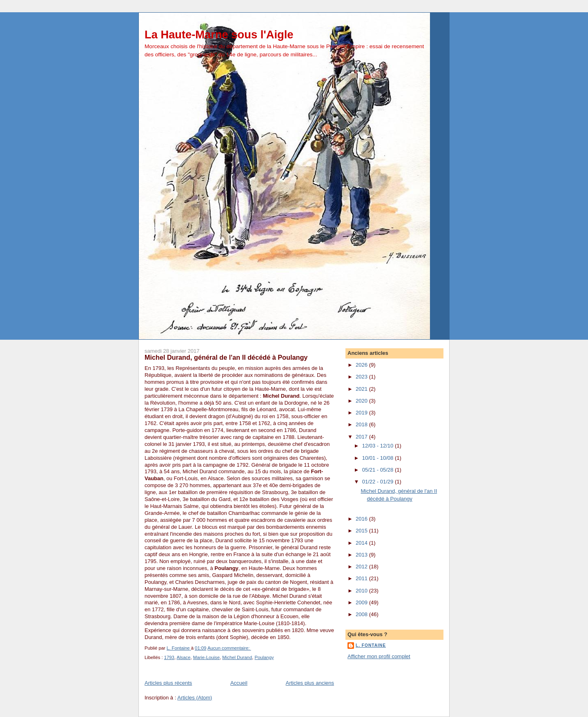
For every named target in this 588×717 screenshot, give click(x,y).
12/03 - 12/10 (379, 446)
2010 (362, 591)
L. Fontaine (371, 645)
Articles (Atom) (195, 698)
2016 (362, 519)
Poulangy (264, 657)
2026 (362, 365)
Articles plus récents (168, 683)
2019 (362, 413)
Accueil (239, 683)
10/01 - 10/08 (379, 458)
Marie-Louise (206, 657)
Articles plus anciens (310, 683)
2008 (362, 614)
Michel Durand (237, 657)
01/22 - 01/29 (379, 482)
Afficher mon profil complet (379, 656)
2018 (362, 424)
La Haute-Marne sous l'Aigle (219, 35)
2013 (362, 555)
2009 (362, 602)
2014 (362, 543)
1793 (169, 657)
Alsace (184, 657)
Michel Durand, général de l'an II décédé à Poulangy (226, 357)
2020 (362, 401)
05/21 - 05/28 (379, 470)
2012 (362, 567)
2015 (362, 531)
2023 (362, 377)
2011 (362, 578)
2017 (362, 437)
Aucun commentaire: (229, 648)
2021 (362, 389)
